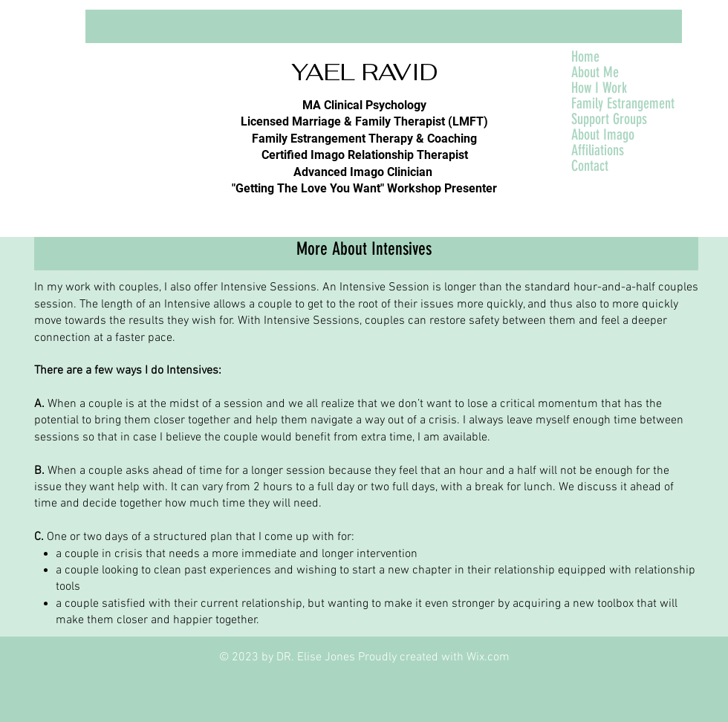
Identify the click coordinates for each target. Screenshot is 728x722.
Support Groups (609, 119)
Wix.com (488, 657)
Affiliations (598, 150)
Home (585, 57)
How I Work (599, 88)
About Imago (603, 135)
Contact (590, 166)
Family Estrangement (623, 104)
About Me (595, 72)
